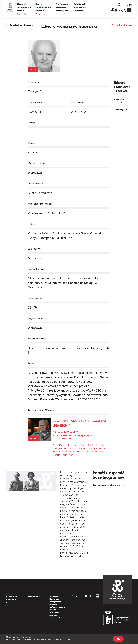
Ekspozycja (22, 4)
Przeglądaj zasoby (44, 14)
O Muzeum (54, 596)
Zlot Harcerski (62, 4)
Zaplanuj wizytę (24, 7)
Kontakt (21, 11)
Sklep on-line (62, 14)
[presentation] (2, 292)
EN (130, 5)
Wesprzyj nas (62, 11)
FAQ (8, 603)
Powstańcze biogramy (21, 25)
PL (126, 5)
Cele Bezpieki (80, 4)
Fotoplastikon (80, 7)
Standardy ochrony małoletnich (55, 615)
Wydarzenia (79, 11)
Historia (39, 4)
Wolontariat (61, 7)
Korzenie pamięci (43, 7)
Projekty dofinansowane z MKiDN (57, 607)
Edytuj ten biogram (122, 25)
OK (118, 639)
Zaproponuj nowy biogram (106, 485)
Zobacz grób (121, 110)
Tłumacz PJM (34, 596)
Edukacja (40, 11)
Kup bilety (22, 14)
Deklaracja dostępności (55, 600)
